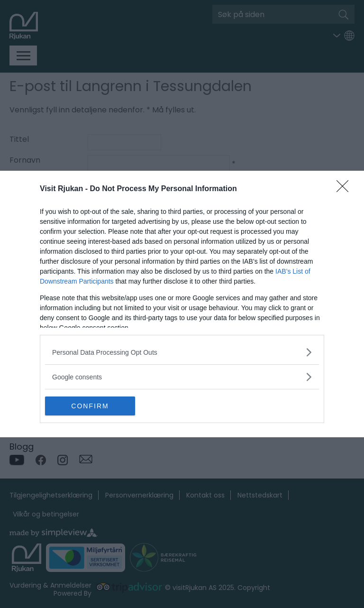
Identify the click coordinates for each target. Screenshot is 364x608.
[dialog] (182, 304)
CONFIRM (90, 405)
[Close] (346, 189)
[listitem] (182, 352)
